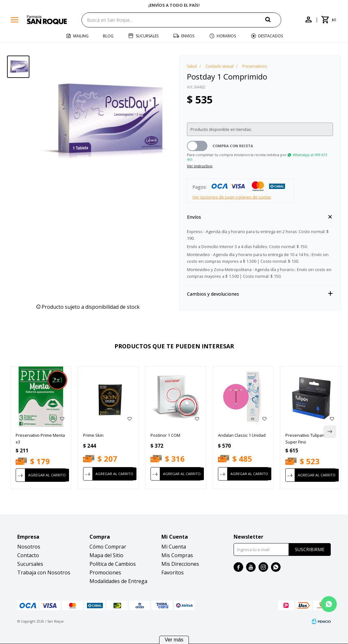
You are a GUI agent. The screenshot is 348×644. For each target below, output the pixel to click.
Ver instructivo (200, 166)
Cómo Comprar (108, 547)
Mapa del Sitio (106, 555)
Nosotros (29, 547)
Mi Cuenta (174, 547)
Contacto (28, 555)
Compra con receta (233, 146)
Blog (108, 36)
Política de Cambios (113, 564)
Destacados (271, 36)
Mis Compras (177, 555)
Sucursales (147, 36)
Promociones (105, 572)
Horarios (226, 36)
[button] (273, 20)
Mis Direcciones (180, 564)
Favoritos (173, 572)
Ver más (174, 640)
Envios (188, 36)
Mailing (81, 36)
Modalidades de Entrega (118, 581)
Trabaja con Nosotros (44, 572)
